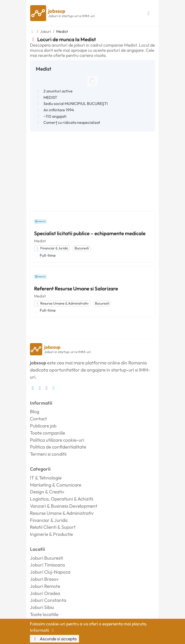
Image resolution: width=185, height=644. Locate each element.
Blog (35, 412)
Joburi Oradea (45, 593)
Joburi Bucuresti (46, 558)
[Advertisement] (92, 168)
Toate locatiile (44, 614)
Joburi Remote (45, 586)
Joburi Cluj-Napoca (50, 572)
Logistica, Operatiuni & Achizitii (62, 499)
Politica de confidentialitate (58, 447)
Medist (40, 241)
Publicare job (43, 426)
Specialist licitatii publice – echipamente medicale (90, 233)
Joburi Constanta (48, 600)
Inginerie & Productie (51, 534)
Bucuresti (82, 248)
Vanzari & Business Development (64, 506)
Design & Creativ (47, 492)
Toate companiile (47, 433)
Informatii (43, 630)
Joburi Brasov (44, 579)
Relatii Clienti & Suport (53, 527)
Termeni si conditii (48, 454)
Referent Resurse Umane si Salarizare (76, 288)
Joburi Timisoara (47, 565)
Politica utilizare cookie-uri (57, 440)
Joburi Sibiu (42, 607)
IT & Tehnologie (46, 478)
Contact (38, 419)
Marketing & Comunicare (56, 485)
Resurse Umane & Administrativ (62, 303)
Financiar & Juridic (52, 248)
